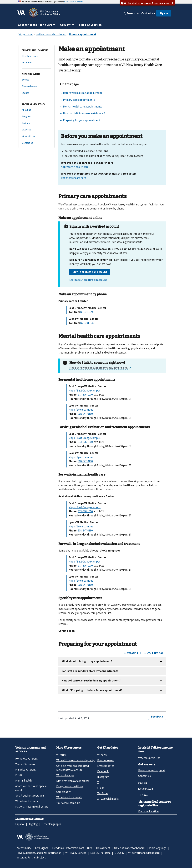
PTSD (19, 775)
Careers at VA (64, 792)
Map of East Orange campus (85, 391)
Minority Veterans (26, 770)
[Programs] (37, 117)
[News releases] (37, 86)
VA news (102, 755)
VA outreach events (27, 801)
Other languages (51, 824)
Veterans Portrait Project (31, 857)
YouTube (102, 793)
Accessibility (24, 848)
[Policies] (37, 123)
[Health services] (37, 56)
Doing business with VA (70, 786)
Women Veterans (25, 764)
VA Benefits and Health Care (35, 25)
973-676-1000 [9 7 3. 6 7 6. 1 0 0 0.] (85, 395)
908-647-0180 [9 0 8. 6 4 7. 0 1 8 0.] (85, 414)
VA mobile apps (65, 775)
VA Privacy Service (76, 853)
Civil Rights (42, 848)
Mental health (23, 781)
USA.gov (119, 853)
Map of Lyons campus (81, 410)
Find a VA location (148, 811)
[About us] (37, 110)
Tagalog (33, 824)
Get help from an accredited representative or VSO (73, 768)
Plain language (158, 848)
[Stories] (37, 93)
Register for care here (73, 178)
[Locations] (37, 63)
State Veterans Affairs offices (73, 781)
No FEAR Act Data (100, 853)
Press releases (106, 760)
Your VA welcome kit (68, 803)
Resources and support (152, 770)
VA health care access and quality (75, 760)
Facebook (103, 771)
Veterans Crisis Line (149, 758)
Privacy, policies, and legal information (39, 853)
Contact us (148, 13)
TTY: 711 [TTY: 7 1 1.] (143, 795)
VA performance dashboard (144, 853)
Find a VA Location (90, 25)
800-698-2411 (146, 789)
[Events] (37, 80)
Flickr (101, 788)
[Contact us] (37, 143)
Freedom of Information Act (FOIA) (72, 848)
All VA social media (108, 799)
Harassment (103, 848)
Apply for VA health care (75, 167)
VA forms (61, 755)
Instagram (103, 777)
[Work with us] (37, 136)
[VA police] (37, 130)
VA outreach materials (69, 797)
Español (20, 824)
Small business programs (30, 796)
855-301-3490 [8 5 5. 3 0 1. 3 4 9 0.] (88, 323)
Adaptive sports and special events (31, 788)
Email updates (106, 766)
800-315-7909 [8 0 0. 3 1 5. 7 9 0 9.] (88, 312)
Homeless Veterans (27, 759)
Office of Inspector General (130, 848)
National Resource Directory (32, 807)
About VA (66, 25)
